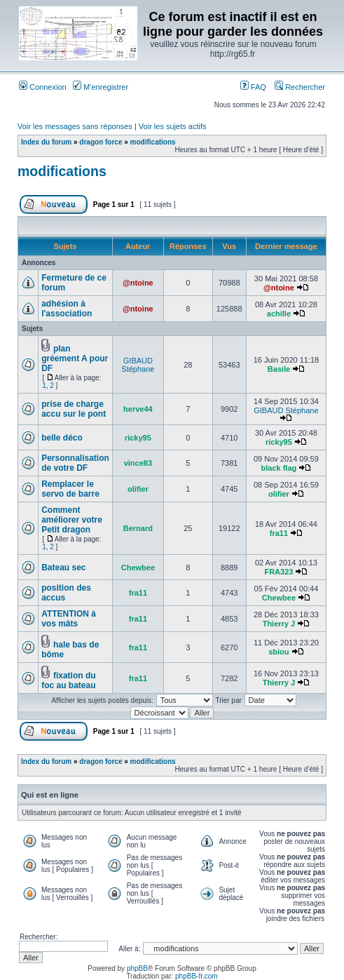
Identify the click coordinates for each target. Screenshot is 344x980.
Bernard (138, 528)
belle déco (62, 438)
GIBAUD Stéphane (138, 365)
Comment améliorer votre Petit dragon (72, 520)
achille (279, 314)
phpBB (137, 968)
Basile (279, 369)
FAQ (253, 87)
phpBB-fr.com (197, 976)
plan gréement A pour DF (75, 358)
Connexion (43, 87)
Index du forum (46, 142)
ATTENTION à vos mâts (69, 619)
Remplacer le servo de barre (70, 489)
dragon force (101, 142)
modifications (153, 142)
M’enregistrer (101, 87)
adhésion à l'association (67, 309)
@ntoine (138, 283)
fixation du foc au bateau (68, 680)
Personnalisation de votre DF (75, 463)
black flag (279, 468)
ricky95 (138, 438)
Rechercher (300, 87)
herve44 (138, 409)
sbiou (278, 652)
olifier (138, 489)
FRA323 (278, 572)
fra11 (279, 533)
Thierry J (279, 624)
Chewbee (138, 568)
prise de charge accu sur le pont (74, 409)
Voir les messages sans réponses (75, 126)
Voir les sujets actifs (173, 126)
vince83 (138, 463)
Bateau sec (63, 568)
